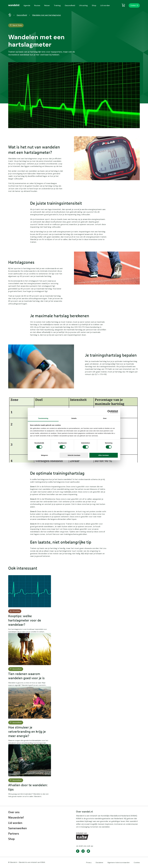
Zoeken (133, 5)
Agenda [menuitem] (27, 5)
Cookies (137, 862)
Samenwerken (18, 828)
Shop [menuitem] (94, 5)
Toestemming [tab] (43, 418)
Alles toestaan (104, 455)
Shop (11, 839)
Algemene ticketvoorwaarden (119, 862)
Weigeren (44, 455)
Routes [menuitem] (37, 5)
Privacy (89, 862)
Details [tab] (74, 418)
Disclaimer (99, 862)
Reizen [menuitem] (47, 5)
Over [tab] (105, 418)
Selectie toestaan (74, 455)
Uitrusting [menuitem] (83, 5)
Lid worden (15, 823)
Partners (14, 834)
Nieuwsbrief (16, 818)
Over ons (14, 812)
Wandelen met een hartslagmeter (47, 15)
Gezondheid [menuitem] (70, 5)
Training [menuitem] (57, 5)
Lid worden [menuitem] (105, 5)
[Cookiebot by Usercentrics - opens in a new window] (109, 412)
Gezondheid (22, 15)
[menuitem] (14, 5)
